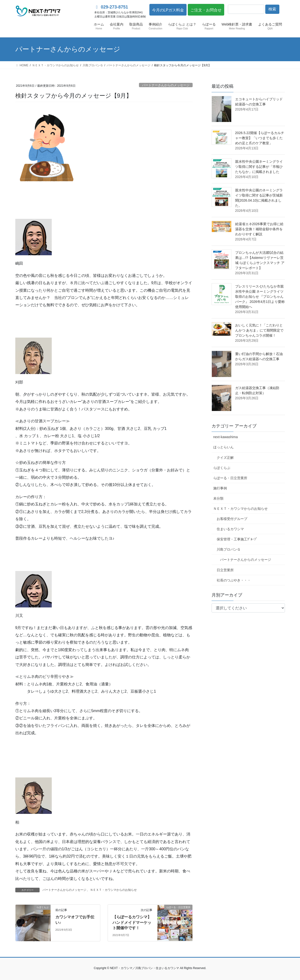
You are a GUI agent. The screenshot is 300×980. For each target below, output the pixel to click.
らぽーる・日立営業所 (230, 478)
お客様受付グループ (232, 519)
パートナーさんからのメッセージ (166, 85)
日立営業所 (225, 570)
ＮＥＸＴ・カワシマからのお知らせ (113, 890)
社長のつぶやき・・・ (234, 580)
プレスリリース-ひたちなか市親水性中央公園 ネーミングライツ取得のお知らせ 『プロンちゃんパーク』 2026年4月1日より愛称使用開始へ (260, 297)
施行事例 (220, 488)
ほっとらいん (223, 447)
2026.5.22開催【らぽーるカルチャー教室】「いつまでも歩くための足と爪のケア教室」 (260, 138)
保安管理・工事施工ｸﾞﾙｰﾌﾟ (237, 539)
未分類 (218, 498)
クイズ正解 (225, 458)
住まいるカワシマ (230, 529)
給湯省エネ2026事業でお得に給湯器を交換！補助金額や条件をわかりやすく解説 (259, 229)
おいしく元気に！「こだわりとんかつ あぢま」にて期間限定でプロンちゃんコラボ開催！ (259, 330)
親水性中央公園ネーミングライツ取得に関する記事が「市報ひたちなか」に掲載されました (259, 167)
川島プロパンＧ (229, 549)
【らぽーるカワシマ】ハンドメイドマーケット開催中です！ (132, 922)
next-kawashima (226, 437)
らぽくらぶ (222, 468)
